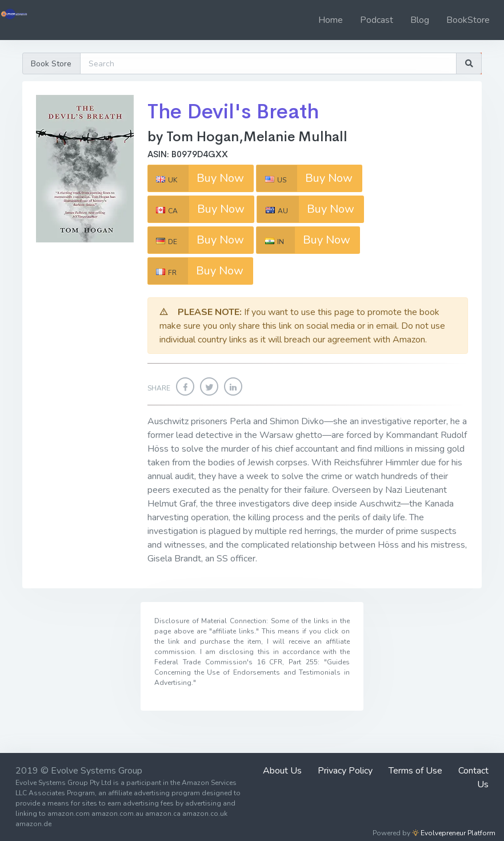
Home (331, 20)
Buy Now (196, 178)
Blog (420, 20)
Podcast (377, 20)
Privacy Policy (345, 771)
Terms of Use (415, 771)
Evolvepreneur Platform (454, 833)
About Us (282, 771)
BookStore (468, 20)
